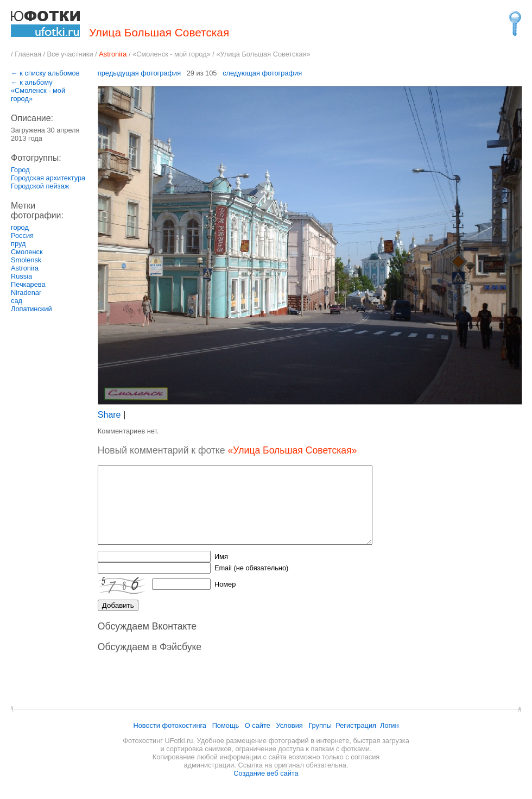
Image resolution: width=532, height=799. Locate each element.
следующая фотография (262, 73)
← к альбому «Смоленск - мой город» (38, 90)
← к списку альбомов (45, 73)
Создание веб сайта (266, 773)
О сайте (258, 725)
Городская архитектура (48, 178)
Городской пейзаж (40, 186)
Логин (389, 725)
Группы (320, 725)
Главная (28, 54)
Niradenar (26, 292)
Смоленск (27, 252)
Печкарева (28, 284)
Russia (21, 276)
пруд (18, 244)
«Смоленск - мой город (170, 54)
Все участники (70, 54)
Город (20, 170)
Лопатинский (31, 309)
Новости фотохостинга (170, 725)
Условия (289, 725)
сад (17, 301)
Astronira (25, 268)
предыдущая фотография (139, 73)
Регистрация (356, 725)
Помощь (226, 725)
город (20, 227)
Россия (22, 235)
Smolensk (26, 260)
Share (109, 415)
